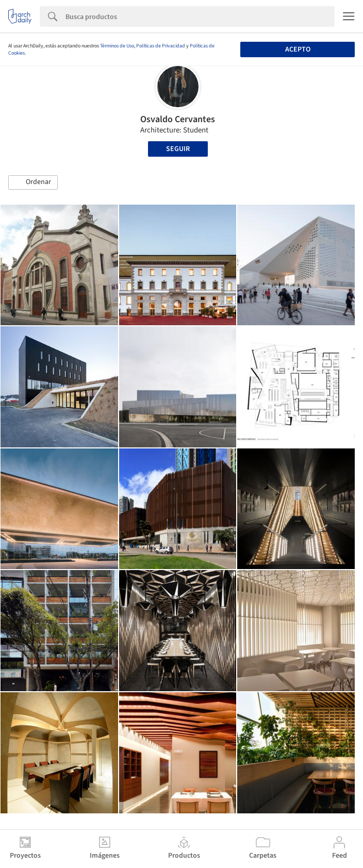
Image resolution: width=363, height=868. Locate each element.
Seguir (178, 149)
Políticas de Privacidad (161, 46)
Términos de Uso (117, 46)
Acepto (298, 49)
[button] (33, 182)
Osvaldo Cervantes (178, 119)
